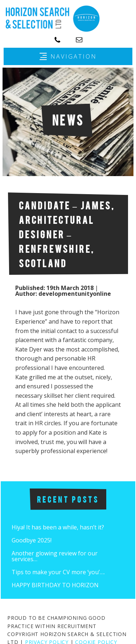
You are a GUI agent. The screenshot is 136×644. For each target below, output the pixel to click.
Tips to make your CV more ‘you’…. (58, 572)
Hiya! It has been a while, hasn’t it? (58, 527)
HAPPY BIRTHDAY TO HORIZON (55, 585)
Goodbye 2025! (32, 540)
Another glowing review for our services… (55, 556)
